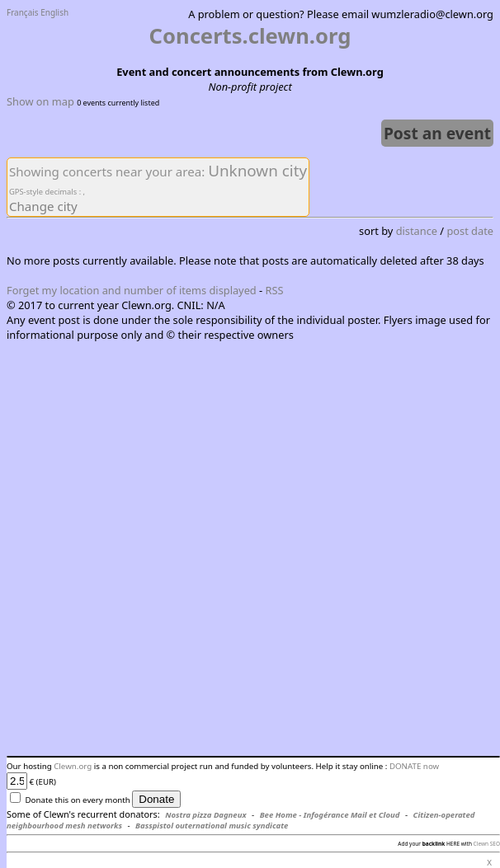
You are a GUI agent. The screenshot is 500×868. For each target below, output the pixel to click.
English (54, 12)
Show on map (40, 101)
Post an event (437, 133)
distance (417, 231)
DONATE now (414, 766)
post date (470, 231)
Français (23, 12)
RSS (275, 290)
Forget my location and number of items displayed (132, 290)
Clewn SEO (487, 844)
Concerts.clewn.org (250, 36)
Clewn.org (73, 766)
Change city (43, 206)
